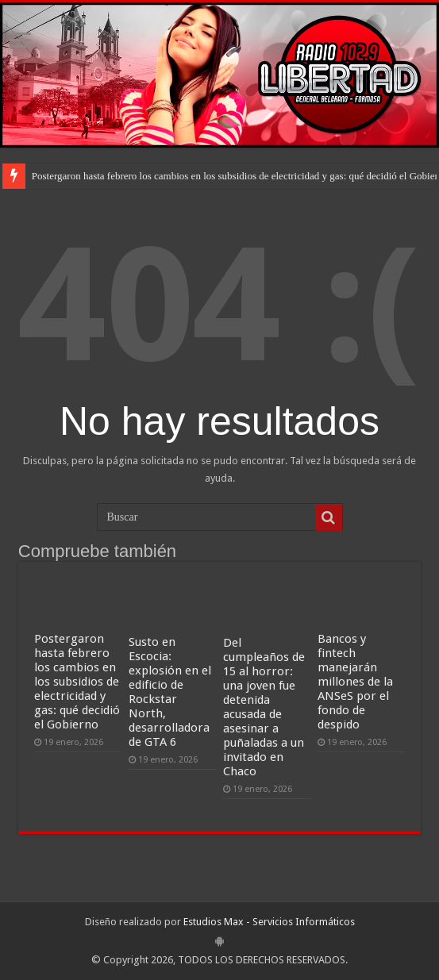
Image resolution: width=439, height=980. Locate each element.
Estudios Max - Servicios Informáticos (269, 922)
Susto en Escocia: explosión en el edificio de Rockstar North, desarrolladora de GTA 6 (170, 692)
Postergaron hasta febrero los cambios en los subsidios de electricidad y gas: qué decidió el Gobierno (77, 682)
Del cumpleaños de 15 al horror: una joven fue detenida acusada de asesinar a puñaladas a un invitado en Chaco (264, 707)
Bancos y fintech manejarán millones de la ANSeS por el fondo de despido (355, 682)
